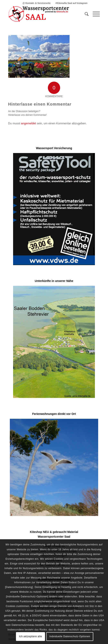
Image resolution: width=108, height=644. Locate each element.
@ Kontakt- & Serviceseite (37, 3)
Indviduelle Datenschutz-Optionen (70, 636)
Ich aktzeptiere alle (30, 636)
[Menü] (94, 14)
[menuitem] (37, 3)
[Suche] (85, 14)
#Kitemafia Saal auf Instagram (71, 3)
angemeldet (29, 123)
